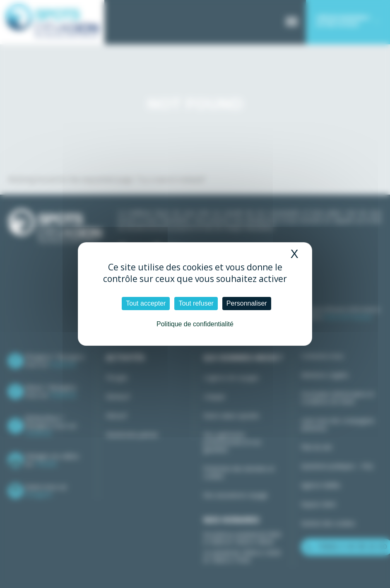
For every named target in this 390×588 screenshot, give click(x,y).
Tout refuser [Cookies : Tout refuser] (196, 303)
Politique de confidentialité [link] (195, 324)
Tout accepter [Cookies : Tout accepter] (146, 303)
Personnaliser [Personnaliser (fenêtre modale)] (247, 303)
